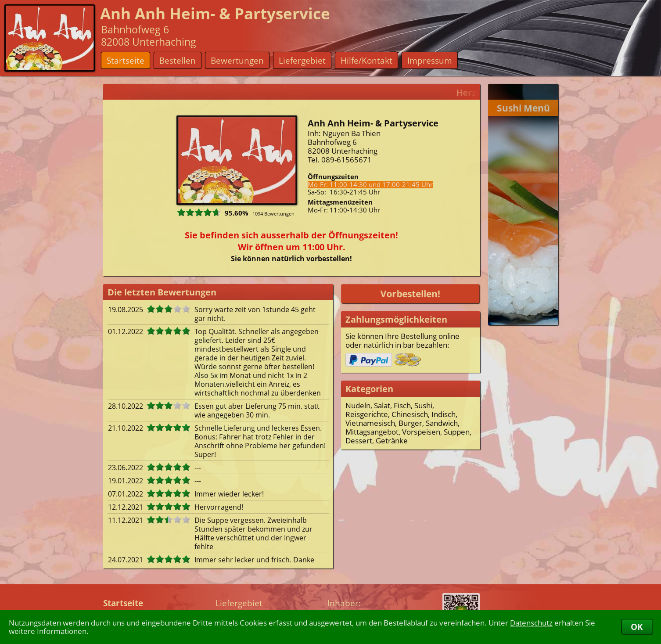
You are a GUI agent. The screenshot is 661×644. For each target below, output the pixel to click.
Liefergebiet (302, 60)
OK (637, 627)
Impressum (430, 60)
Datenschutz (531, 622)
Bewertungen (237, 60)
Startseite (126, 60)
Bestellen (178, 60)
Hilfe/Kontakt (366, 60)
